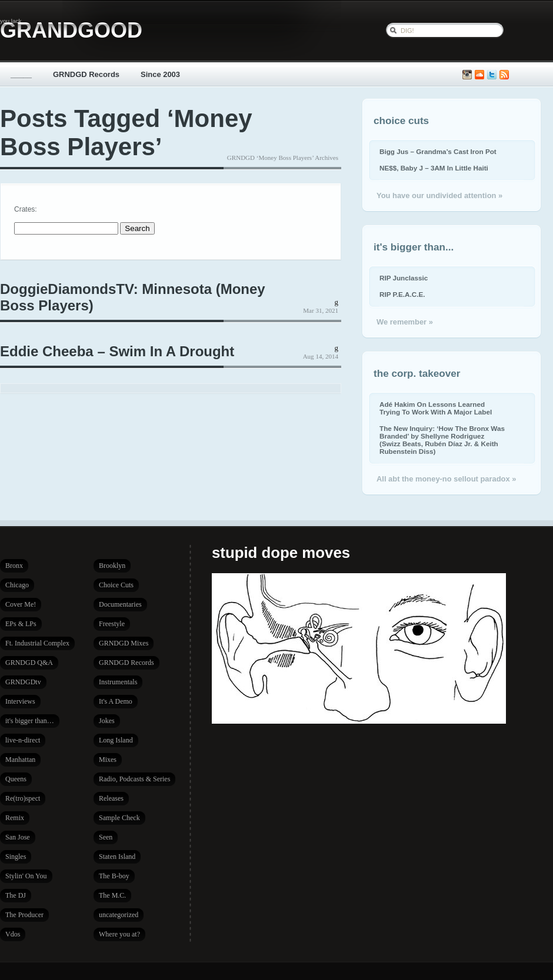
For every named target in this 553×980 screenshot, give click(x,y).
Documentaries (120, 604)
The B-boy (114, 876)
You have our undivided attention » (439, 195)
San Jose (18, 837)
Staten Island (117, 857)
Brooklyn (112, 566)
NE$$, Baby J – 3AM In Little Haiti (434, 168)
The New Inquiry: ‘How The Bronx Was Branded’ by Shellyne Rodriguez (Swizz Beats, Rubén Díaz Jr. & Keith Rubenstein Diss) (442, 440)
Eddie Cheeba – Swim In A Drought (117, 351)
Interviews (20, 701)
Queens (16, 779)
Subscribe (504, 75)
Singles (16, 857)
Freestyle (112, 624)
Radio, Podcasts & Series (134, 779)
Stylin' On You (26, 876)
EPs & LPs (21, 624)
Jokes (107, 721)
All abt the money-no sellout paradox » (446, 479)
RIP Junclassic (404, 278)
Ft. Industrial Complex (37, 643)
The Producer (24, 915)
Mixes (108, 760)
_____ (21, 74)
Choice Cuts (116, 585)
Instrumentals (118, 682)
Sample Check (119, 818)
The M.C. (112, 895)
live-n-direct (23, 740)
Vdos (13, 934)
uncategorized (119, 915)
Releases (111, 798)
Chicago (17, 585)
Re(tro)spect (23, 798)
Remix (15, 818)
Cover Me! (21, 604)
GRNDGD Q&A (29, 663)
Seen (106, 837)
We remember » (405, 322)
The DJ (16, 895)
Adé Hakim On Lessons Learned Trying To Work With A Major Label (436, 408)
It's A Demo (116, 701)
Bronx (14, 566)
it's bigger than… (30, 721)
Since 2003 (160, 74)
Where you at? (119, 934)
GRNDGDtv (23, 682)
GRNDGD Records (86, 74)
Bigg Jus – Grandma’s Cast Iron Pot (438, 151)
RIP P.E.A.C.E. (402, 294)
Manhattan (20, 760)
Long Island (116, 740)
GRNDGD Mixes (124, 643)
